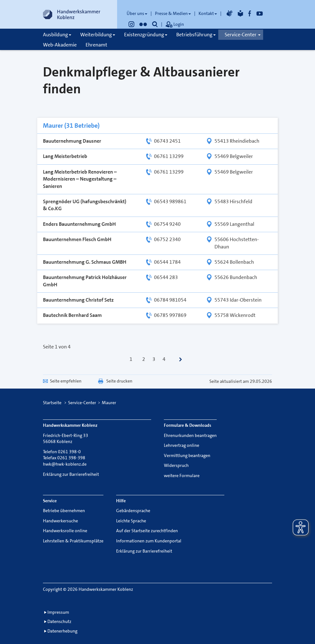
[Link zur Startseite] (72, 14)
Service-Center (243, 35)
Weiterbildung (98, 35)
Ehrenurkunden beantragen (190, 435)
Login (175, 25)
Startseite (52, 403)
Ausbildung (57, 35)
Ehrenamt (96, 45)
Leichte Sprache (131, 521)
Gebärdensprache (133, 511)
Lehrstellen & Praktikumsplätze (73, 541)
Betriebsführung (196, 35)
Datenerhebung (62, 631)
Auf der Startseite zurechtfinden (147, 531)
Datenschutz (59, 621)
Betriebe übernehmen (64, 511)
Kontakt (208, 13)
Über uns (137, 13)
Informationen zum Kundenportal (149, 541)
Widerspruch (176, 465)
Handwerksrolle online (65, 531)
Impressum (58, 612)
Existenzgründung (146, 35)
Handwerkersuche (60, 521)
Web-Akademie (60, 45)
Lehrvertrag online (182, 445)
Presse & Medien (173, 13)
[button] (155, 24)
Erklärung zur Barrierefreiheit (71, 474)
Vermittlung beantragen (187, 455)
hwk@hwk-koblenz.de (65, 464)
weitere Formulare (182, 476)
